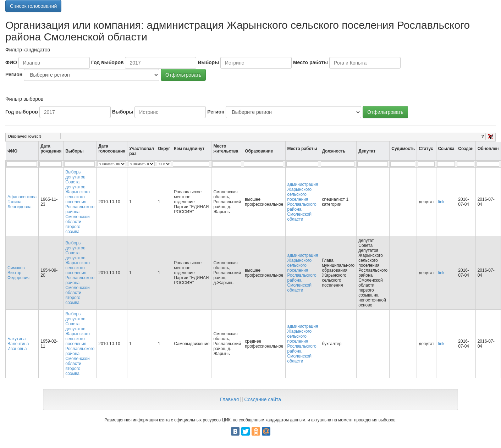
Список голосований (33, 6)
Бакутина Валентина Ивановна (18, 344)
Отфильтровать (183, 75)
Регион (14, 74)
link (441, 202)
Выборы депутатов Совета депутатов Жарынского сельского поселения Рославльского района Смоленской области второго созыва (80, 202)
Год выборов (108, 62)
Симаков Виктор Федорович (18, 273)
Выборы (208, 62)
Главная (229, 399)
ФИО (11, 62)
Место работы (310, 62)
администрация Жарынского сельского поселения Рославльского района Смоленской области (303, 202)
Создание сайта (263, 399)
